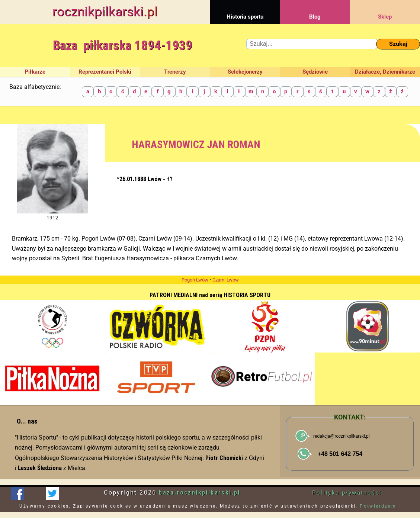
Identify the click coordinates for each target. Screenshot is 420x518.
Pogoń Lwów (195, 280)
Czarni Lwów (226, 280)
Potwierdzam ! (380, 506)
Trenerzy (175, 72)
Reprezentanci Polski (105, 72)
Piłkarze (35, 72)
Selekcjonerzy (245, 72)
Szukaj (398, 44)
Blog (315, 10)
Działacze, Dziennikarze (385, 72)
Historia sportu (245, 10)
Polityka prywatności (347, 493)
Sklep (385, 10)
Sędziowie (315, 72)
